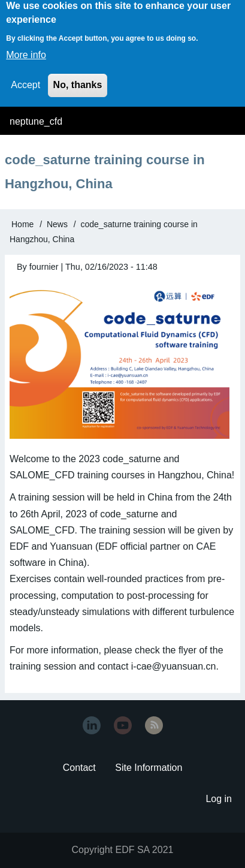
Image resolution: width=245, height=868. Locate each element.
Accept (25, 76)
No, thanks (78, 76)
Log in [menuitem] (219, 799)
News (57, 224)
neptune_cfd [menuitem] (36, 121)
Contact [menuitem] (79, 768)
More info (26, 46)
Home (22, 224)
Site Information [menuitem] (149, 768)
